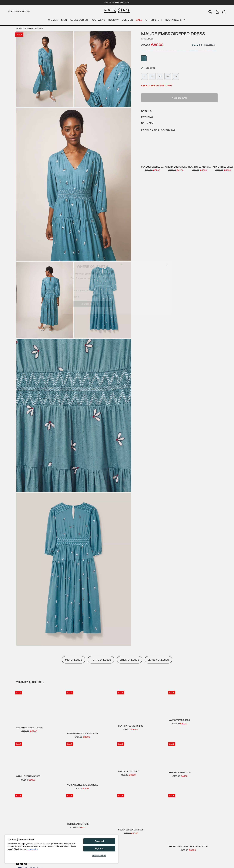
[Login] (217, 11)
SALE (139, 21)
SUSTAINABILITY (176, 21)
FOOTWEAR (98, 21)
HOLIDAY (113, 21)
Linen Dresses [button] (129, 660)
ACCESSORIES (79, 21)
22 (168, 68)
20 (160, 68)
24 (176, 68)
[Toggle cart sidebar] (224, 12)
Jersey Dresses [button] (158, 660)
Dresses (39, 29)
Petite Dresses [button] (101, 660)
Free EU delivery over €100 (117, 2)
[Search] (210, 12)
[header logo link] (117, 11)
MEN (64, 21)
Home (19, 29)
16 (152, 68)
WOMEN (53, 21)
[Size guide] (146, 60)
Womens (29, 29)
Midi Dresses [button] (73, 660)
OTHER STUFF (154, 21)
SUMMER (127, 21)
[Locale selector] (10, 12)
